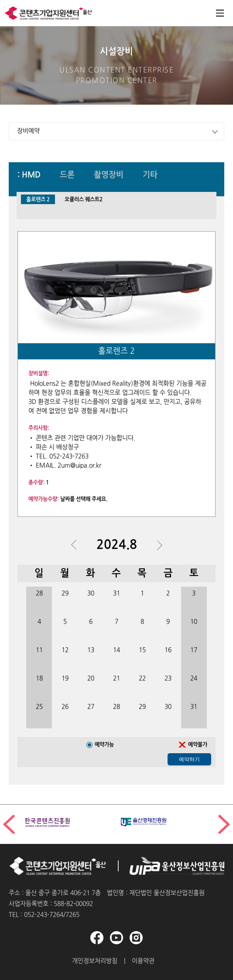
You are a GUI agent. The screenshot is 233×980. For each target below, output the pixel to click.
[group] (69, 822)
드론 (67, 175)
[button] (224, 824)
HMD (31, 175)
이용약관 (143, 961)
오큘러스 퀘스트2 (84, 200)
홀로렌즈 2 (38, 200)
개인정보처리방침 (95, 961)
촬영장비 (109, 175)
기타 (150, 175)
